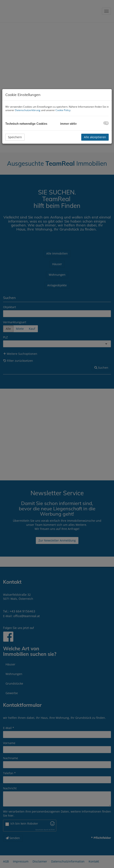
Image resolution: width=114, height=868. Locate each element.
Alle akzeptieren (95, 137)
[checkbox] (106, 123)
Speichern (15, 137)
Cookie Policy (63, 110)
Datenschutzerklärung (28, 110)
